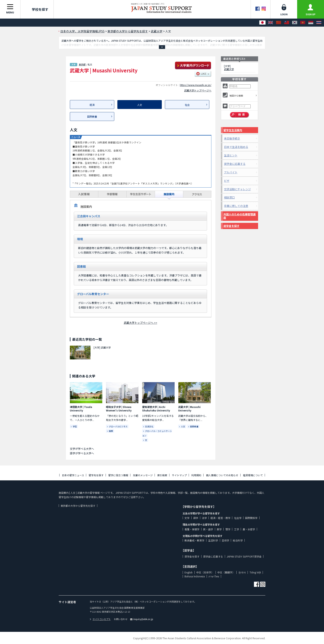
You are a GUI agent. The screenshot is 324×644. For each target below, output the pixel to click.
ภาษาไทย (214, 576)
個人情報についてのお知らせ (222, 475)
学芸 (75, 426)
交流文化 (149, 426)
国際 (111, 431)
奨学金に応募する (235, 164)
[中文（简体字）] (279, 23)
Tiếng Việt (255, 572)
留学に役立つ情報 (118, 475)
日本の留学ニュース (73, 475)
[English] (270, 23)
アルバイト (231, 172)
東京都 (82, 64)
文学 (187, 518)
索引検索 (162, 475)
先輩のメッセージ (143, 475)
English (189, 572)
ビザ (227, 181)
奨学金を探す (231, 226)
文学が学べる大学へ (82, 449)
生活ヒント (231, 155)
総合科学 (238, 540)
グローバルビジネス (118, 426)
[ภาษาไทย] (319, 23)
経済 (92, 105)
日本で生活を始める (236, 147)
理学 (228, 529)
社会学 (238, 518)
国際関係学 (251, 518)
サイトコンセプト (100, 619)
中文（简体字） (205, 572)
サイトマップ (179, 475)
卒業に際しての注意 (236, 206)
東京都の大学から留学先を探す (78, 506)
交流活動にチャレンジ (237, 189)
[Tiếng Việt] (303, 23)
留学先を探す (96, 475)
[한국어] (295, 23)
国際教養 (92, 116)
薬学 (219, 529)
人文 (183, 426)
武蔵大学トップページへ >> (141, 323)
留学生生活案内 (233, 130)
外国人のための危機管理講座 (239, 216)
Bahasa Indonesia (195, 576)
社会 (187, 105)
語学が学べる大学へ (82, 453)
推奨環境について (253, 475)
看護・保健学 (192, 529)
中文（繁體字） (226, 572)
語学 (196, 518)
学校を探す (37, 9)
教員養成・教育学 (194, 540)
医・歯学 (208, 529)
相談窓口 (229, 197)
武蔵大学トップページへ (198, 90)
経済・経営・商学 (220, 518)
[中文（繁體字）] (287, 23)
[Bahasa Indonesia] (311, 23)
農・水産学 (249, 529)
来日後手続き (232, 138)
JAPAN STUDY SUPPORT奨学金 (244, 556)
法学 (204, 518)
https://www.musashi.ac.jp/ (196, 85)
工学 (237, 529)
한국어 (242, 572)
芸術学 (225, 540)
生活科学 (213, 540)
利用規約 (196, 475)
